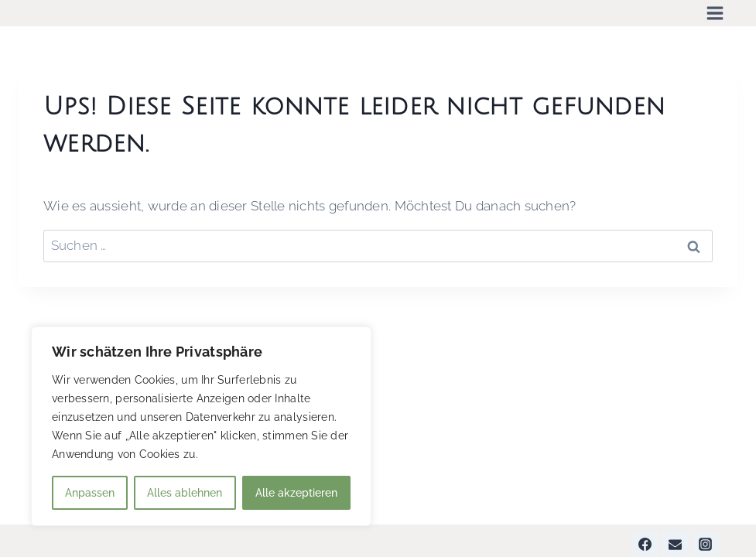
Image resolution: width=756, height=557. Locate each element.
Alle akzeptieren (296, 493)
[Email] (676, 544)
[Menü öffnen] (715, 13)
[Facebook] (645, 544)
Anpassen (90, 493)
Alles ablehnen (185, 493)
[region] (201, 426)
